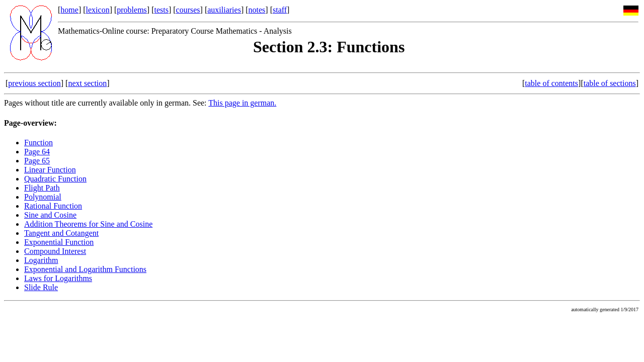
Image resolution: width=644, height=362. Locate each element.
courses (188, 10)
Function (38, 143)
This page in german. (242, 103)
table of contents (551, 83)
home (69, 10)
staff (280, 10)
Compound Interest (55, 251)
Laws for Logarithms (58, 278)
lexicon (98, 10)
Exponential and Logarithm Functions (85, 269)
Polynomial (43, 197)
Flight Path (42, 188)
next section (87, 83)
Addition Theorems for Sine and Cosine (88, 224)
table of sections (610, 83)
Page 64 (37, 152)
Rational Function (53, 206)
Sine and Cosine (50, 215)
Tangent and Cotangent (61, 233)
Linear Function (50, 170)
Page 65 (37, 161)
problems (132, 10)
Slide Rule (41, 287)
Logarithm (41, 260)
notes (257, 10)
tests (161, 10)
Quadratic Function (55, 179)
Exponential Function (59, 242)
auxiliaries (224, 10)
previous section (34, 83)
